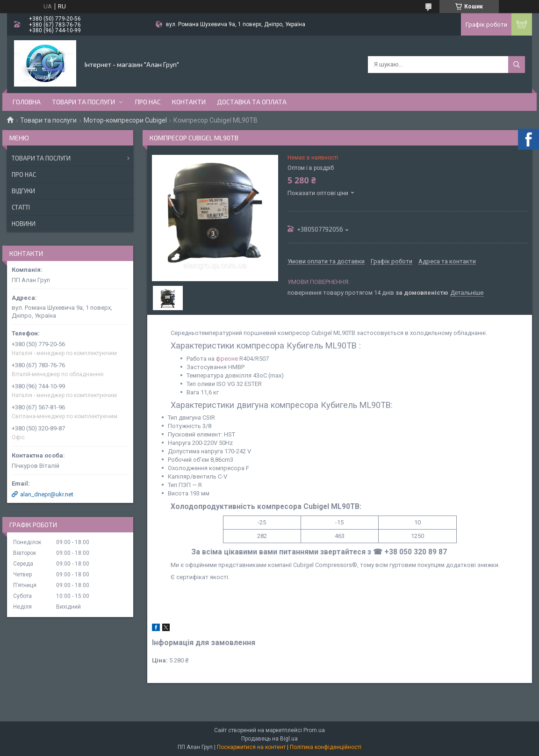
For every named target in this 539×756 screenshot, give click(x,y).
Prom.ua (314, 730)
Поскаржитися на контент (251, 747)
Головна (27, 102)
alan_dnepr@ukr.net (47, 494)
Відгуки (23, 191)
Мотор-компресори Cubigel (125, 120)
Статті (21, 207)
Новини (24, 224)
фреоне (227, 359)
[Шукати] (517, 65)
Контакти (189, 102)
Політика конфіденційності (326, 747)
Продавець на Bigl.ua (269, 739)
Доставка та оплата (252, 102)
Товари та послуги (83, 102)
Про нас (148, 102)
